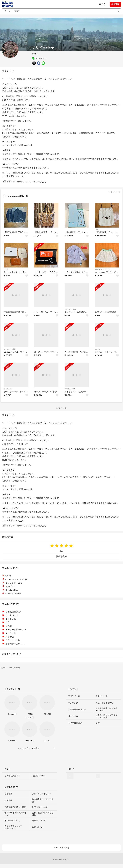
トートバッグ (12, 615)
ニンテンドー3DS (70, 309)
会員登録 (115, 4)
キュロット (11, 633)
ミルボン (98, 349)
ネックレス (11, 619)
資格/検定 (10, 637)
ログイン (103, 4)
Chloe (97, 229)
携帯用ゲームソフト (15, 644)
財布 (8, 622)
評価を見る (62, 556)
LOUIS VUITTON (70, 389)
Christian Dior (8, 389)
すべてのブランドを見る (29, 748)
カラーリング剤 (13, 640)
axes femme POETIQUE (102, 269)
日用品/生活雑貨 (13, 612)
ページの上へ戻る (61, 848)
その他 (9, 626)
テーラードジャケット (16, 629)
